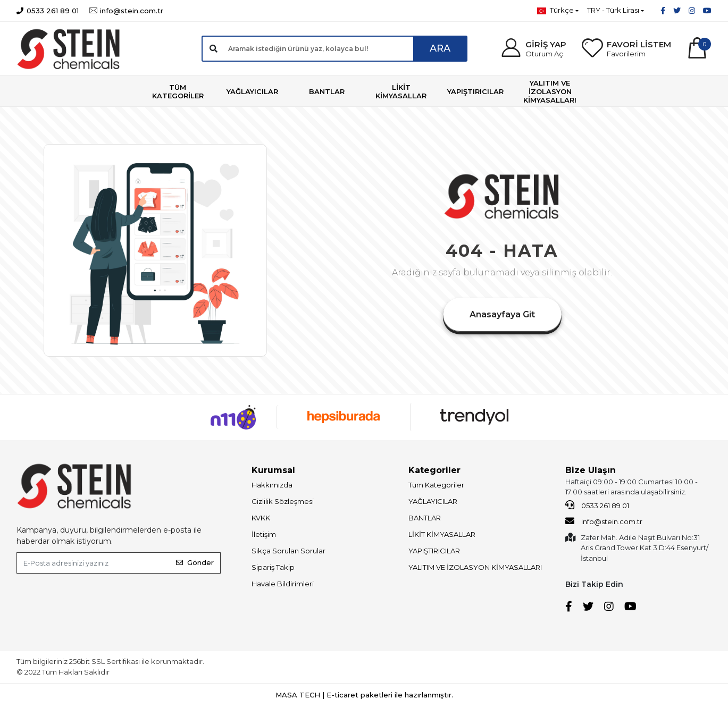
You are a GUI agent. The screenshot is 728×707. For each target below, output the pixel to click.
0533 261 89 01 (597, 505)
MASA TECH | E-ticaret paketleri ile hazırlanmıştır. (364, 695)
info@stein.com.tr (604, 521)
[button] (533, 49)
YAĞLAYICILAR (433, 501)
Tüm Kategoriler (436, 485)
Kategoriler (434, 470)
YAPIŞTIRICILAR (434, 551)
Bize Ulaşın (591, 470)
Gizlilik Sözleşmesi (283, 501)
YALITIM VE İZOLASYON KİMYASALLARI (475, 567)
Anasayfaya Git (502, 314)
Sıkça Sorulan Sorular (288, 551)
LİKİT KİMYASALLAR (442, 534)
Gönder (195, 562)
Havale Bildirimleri (283, 584)
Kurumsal (273, 470)
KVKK (261, 518)
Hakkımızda (272, 485)
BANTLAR (425, 518)
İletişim (264, 534)
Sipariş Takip (273, 567)
